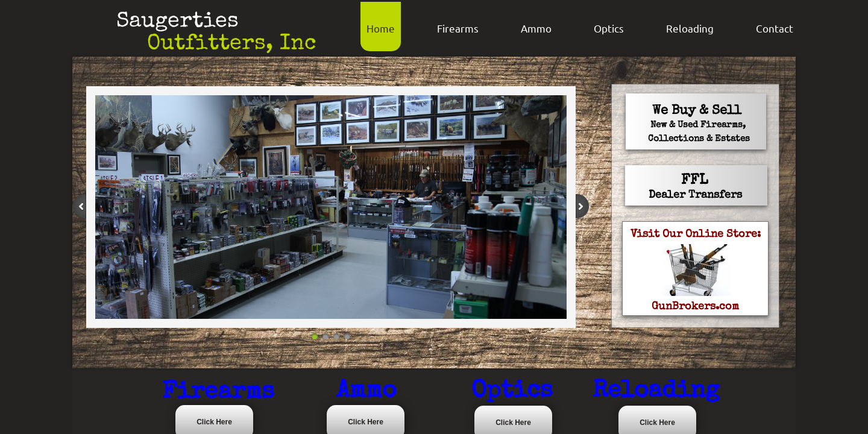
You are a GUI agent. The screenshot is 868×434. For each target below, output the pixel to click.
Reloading (690, 28)
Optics (609, 28)
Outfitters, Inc (232, 45)
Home (381, 28)
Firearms (458, 28)
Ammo (536, 28)
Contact (775, 28)
